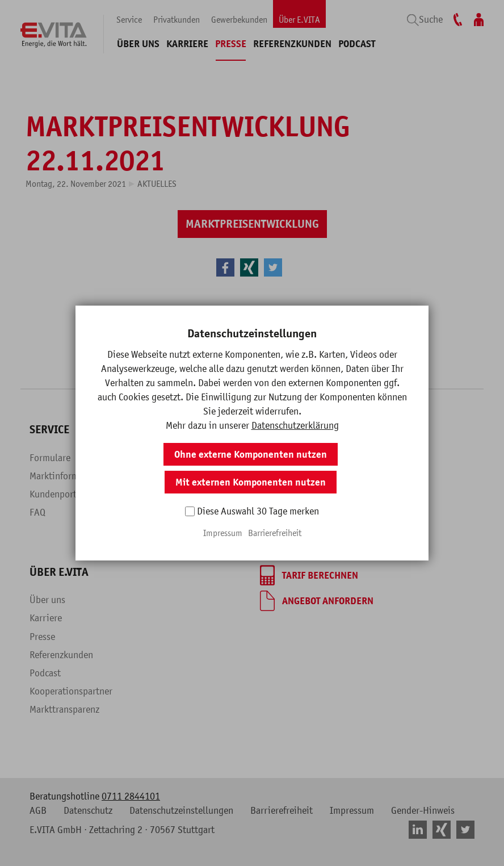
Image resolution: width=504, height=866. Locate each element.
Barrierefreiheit (282, 810)
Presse (231, 44)
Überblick (164, 458)
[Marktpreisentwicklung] (252, 224)
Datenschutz (88, 810)
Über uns (138, 44)
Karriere (187, 44)
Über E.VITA (299, 19)
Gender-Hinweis (423, 810)
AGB (38, 810)
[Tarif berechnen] (309, 575)
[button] (225, 267)
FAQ (37, 512)
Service (129, 19)
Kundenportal (57, 494)
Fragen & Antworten (185, 494)
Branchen (279, 494)
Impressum (352, 810)
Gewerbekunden (239, 19)
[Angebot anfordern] (317, 601)
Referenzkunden (292, 44)
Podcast (357, 44)
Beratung (278, 512)
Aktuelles (157, 183)
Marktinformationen (70, 476)
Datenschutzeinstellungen (181, 810)
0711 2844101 (131, 796)
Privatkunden (177, 19)
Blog (154, 512)
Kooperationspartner (71, 691)
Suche (431, 19)
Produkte (163, 476)
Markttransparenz (64, 709)
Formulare (50, 458)
